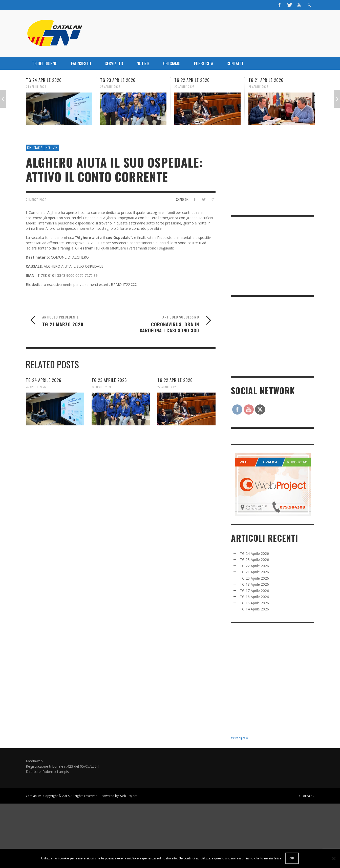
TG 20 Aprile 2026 (254, 578)
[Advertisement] (269, 336)
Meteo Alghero (239, 738)
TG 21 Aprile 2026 (266, 80)
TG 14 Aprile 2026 (254, 609)
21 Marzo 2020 (36, 199)
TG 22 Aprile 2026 (192, 80)
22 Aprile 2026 (184, 87)
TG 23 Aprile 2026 (118, 80)
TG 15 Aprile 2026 (254, 603)
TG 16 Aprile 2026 (254, 597)
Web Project (128, 796)
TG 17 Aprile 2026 (254, 591)
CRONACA (35, 147)
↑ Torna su (307, 796)
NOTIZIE (52, 147)
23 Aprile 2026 (110, 87)
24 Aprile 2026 (36, 87)
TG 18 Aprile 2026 (254, 584)
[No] (334, 858)
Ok (292, 858)
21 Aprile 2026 (258, 87)
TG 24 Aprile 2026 (44, 80)
